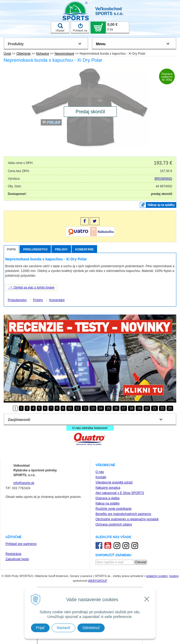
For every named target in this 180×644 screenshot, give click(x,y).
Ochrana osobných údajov (114, 524)
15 (108, 408)
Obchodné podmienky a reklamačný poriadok (127, 519)
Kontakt (101, 477)
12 (85, 408)
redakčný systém (157, 576)
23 (170, 408)
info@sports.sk (24, 483)
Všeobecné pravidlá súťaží (114, 482)
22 (162, 408)
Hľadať (60, 28)
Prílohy (61, 249)
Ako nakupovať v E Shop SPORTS (120, 493)
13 (93, 408)
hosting (174, 576)
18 (131, 408)
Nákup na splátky (108, 503)
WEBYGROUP (98, 581)
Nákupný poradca (108, 488)
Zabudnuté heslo (17, 559)
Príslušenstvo (35, 249)
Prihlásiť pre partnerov (21, 544)
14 (101, 408)
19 (139, 408)
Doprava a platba (107, 498)
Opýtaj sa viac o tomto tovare (31, 287)
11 (78, 408)
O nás (100, 472)
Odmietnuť (91, 628)
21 (154, 408)
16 (116, 408)
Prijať (40, 628)
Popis (12, 249)
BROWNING (163, 179)
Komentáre (84, 249)
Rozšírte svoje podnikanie (113, 509)
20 (147, 408)
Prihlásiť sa (80, 28)
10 (70, 408)
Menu (101, 44)
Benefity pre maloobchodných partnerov (123, 514)
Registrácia (13, 554)
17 (124, 408)
